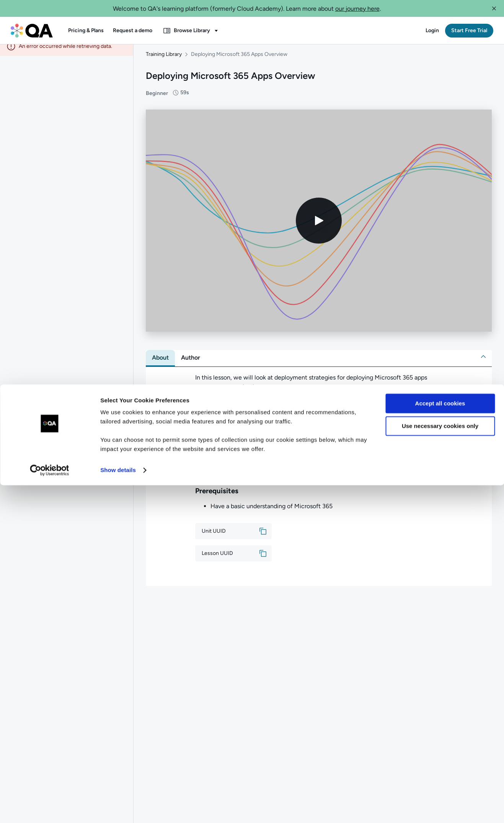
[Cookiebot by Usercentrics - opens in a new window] (50, 808)
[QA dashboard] (32, 31)
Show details (118, 808)
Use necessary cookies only (440, 763)
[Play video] (319, 228)
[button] (494, 8)
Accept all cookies (440, 741)
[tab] (160, 365)
